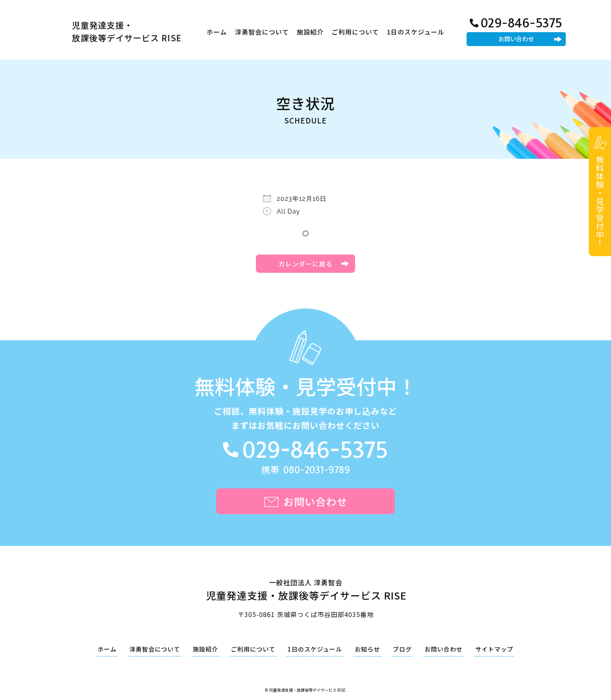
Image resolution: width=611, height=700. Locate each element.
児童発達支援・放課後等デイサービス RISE (127, 31)
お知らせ (367, 649)
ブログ (402, 649)
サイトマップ (494, 649)
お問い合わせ (516, 39)
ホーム (217, 32)
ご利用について (355, 32)
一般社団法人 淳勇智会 (306, 591)
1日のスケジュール (416, 32)
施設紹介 (310, 32)
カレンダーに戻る (305, 264)
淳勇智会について (262, 32)
